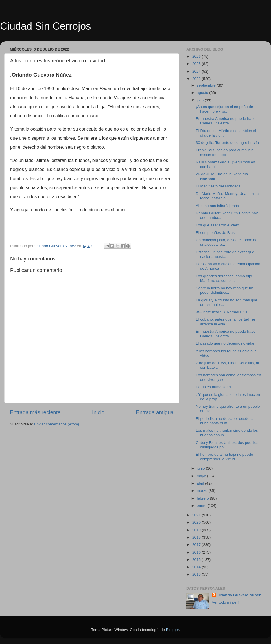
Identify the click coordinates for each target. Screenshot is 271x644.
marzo (203, 491)
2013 (197, 574)
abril (201, 483)
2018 (197, 537)
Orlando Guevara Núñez (239, 595)
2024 (197, 71)
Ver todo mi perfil (226, 602)
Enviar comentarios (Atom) (57, 424)
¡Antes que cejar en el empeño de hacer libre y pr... (225, 109)
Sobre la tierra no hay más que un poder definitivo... (225, 290)
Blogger (172, 630)
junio (201, 468)
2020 (197, 522)
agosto (203, 93)
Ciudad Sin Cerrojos (45, 26)
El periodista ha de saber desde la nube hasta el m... (225, 421)
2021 (197, 515)
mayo (202, 476)
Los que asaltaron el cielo (218, 225)
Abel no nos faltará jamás (217, 206)
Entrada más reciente (35, 412)
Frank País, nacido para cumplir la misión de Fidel (225, 152)
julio (201, 100)
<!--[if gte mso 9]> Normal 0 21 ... (224, 312)
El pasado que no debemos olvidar (225, 343)
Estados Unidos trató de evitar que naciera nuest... (225, 254)
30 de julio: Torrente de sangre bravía (227, 143)
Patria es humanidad (213, 387)
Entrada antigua (155, 412)
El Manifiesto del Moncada (218, 186)
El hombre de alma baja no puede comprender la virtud (225, 457)
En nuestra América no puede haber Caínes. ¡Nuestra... (226, 121)
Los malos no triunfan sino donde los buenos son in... (227, 433)
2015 (197, 560)
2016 (197, 552)
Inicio (98, 412)
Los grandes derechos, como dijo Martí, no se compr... (224, 278)
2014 (197, 567)
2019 (197, 530)
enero (202, 506)
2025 (197, 64)
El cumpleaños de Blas (215, 233)
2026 (197, 56)
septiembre (207, 85)
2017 (197, 545)
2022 (197, 79)
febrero (203, 498)
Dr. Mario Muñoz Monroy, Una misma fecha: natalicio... (227, 196)
